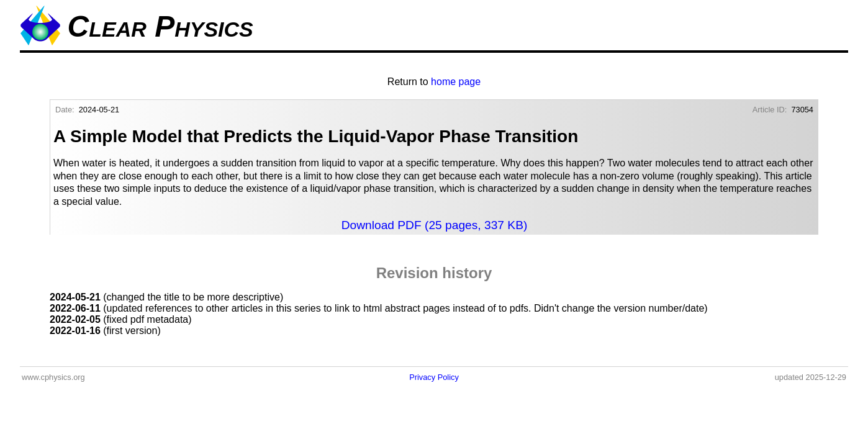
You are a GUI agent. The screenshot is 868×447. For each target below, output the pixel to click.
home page (456, 82)
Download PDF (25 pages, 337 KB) (435, 225)
